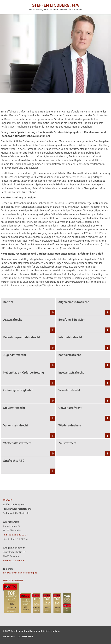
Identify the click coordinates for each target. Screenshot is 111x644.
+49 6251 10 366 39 (13, 561)
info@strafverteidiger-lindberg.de (20, 573)
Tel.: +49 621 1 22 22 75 (15, 535)
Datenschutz (25, 637)
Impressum (9, 637)
